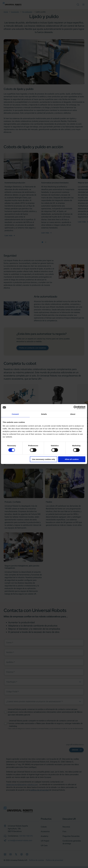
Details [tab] (44, 414)
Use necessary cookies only (44, 459)
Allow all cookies (72, 459)
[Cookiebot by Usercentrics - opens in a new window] (75, 408)
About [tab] (73, 414)
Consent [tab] (15, 414)
